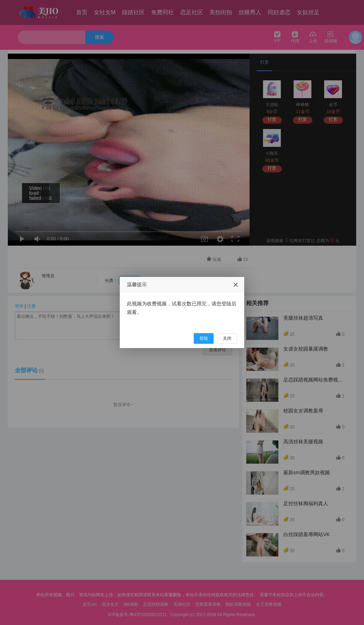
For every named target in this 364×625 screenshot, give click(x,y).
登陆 (204, 338)
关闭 (227, 338)
